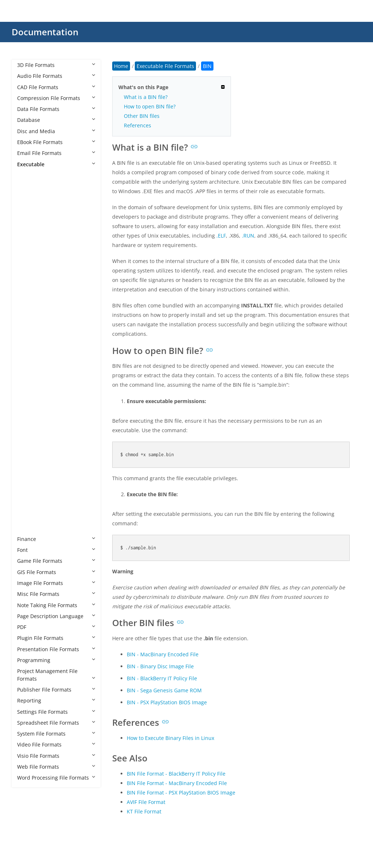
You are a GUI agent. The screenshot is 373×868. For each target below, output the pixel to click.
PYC (29, 440)
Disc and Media (56, 131)
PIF (28, 418)
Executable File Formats (53, 175)
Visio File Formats (56, 756)
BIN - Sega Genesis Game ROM (164, 690)
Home (121, 66)
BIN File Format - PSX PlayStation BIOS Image (181, 793)
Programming (56, 660)
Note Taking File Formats (56, 605)
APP (29, 230)
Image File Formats (56, 583)
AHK (30, 208)
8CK (29, 186)
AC (28, 197)
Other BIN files (142, 116)
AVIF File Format (146, 802)
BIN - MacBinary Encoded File (163, 654)
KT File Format (144, 811)
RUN (30, 462)
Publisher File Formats (56, 690)
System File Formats (56, 734)
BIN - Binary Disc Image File (160, 666)
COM (30, 318)
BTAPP (32, 274)
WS (28, 473)
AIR (28, 219)
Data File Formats (56, 109)
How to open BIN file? (150, 106)
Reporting (56, 700)
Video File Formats (56, 744)
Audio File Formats (56, 76)
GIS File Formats (56, 572)
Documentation (45, 32)
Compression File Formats (56, 98)
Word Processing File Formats (56, 778)
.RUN (248, 236)
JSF (28, 363)
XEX (29, 528)
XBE (29, 517)
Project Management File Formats (56, 675)
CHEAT (32, 296)
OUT (30, 407)
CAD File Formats (56, 87)
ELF (28, 329)
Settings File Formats (56, 712)
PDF (56, 627)
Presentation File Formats (56, 649)
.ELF (221, 236)
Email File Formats (56, 153)
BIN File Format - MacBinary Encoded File (177, 783)
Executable (56, 164)
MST (30, 396)
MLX (30, 373)
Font (56, 550)
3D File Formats (56, 65)
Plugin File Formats (56, 638)
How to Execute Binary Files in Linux (170, 738)
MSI (29, 385)
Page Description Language (56, 616)
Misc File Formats (56, 594)
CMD (30, 308)
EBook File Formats (56, 142)
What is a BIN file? (146, 97)
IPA (28, 352)
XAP (29, 506)
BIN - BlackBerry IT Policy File (162, 678)
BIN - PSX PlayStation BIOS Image (167, 702)
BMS (30, 263)
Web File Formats (56, 767)
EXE (29, 340)
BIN (29, 252)
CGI (29, 285)
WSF (30, 484)
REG (29, 451)
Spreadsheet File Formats (56, 723)
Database (56, 120)
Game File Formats (56, 561)
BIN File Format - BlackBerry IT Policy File (176, 774)
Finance (56, 539)
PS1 (29, 429)
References (138, 125)
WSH (30, 495)
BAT (29, 241)
